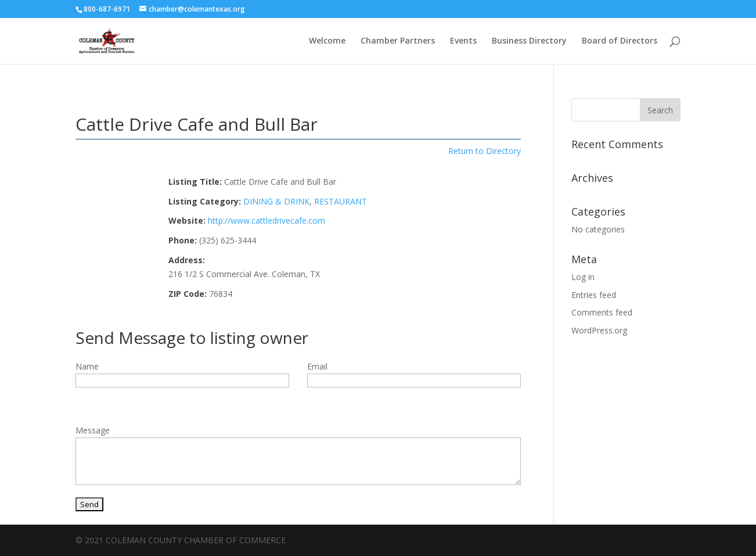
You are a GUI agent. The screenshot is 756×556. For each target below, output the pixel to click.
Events (463, 41)
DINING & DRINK (276, 201)
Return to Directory (485, 151)
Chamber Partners (398, 41)
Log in (583, 277)
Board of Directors (620, 41)
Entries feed (594, 295)
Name (87, 366)
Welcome (327, 41)
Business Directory (529, 41)
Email (317, 366)
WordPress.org (599, 330)
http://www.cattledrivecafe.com (267, 220)
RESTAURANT (341, 201)
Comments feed (602, 312)
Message (93, 430)
